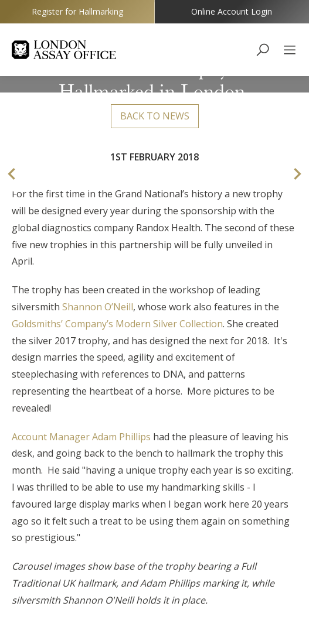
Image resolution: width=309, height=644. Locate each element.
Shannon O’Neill (98, 307)
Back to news (155, 116)
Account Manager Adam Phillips (81, 437)
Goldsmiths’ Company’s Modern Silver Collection (117, 324)
